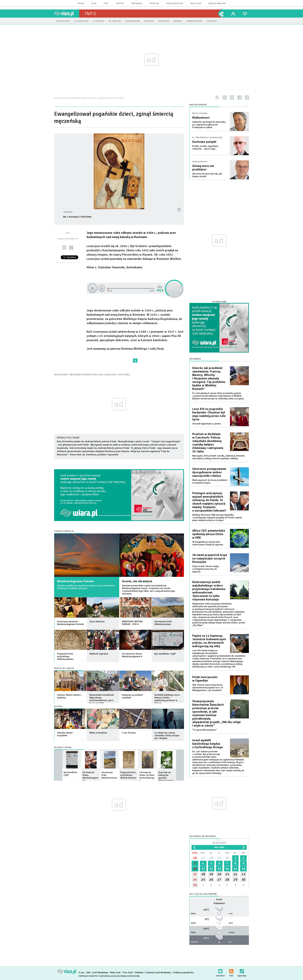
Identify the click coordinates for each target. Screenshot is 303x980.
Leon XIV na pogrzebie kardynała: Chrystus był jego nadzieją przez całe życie (209, 414)
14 (227, 869)
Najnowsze (195, 359)
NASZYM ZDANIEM (198, 105)
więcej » (83, 626)
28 (211, 858)
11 (203, 869)
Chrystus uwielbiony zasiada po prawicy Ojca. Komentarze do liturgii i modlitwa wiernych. (86, 587)
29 (219, 858)
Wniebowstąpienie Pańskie (75, 581)
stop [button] (102, 289)
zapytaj (120, 4)
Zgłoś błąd (242, 970)
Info (91, 14)
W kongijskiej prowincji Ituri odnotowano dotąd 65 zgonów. (208, 543)
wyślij (64, 248)
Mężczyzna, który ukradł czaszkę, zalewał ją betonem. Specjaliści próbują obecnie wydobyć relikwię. (219, 457)
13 (219, 869)
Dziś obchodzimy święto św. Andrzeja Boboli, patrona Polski (87, 442)
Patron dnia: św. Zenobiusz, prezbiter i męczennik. (95, 455)
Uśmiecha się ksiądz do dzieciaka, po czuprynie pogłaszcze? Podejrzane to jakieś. (209, 125)
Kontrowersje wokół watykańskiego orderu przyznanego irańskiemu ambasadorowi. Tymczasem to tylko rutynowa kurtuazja (209, 591)
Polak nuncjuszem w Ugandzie (205, 679)
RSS (231, 970)
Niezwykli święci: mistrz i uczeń (134, 442)
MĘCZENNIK (76, 375)
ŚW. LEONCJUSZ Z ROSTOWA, (115, 375)
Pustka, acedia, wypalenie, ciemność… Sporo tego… (205, 147)
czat (106, 4)
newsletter (232, 97)
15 (235, 869)
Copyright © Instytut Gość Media (94, 976)
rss (225, 97)
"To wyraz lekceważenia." (205, 730)
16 (243, 869)
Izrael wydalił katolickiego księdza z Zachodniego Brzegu (208, 744)
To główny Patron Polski (143, 448)
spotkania (137, 4)
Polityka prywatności (183, 973)
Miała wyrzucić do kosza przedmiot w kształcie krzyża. (210, 482)
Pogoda (219, 900)
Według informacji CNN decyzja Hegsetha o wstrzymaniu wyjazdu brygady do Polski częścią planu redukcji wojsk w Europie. (217, 518)
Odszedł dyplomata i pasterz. (207, 424)
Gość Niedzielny (175, 4)
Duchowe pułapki (204, 142)
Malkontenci (201, 118)
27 (203, 858)
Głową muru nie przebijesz (203, 168)
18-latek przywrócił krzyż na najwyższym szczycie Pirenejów (210, 558)
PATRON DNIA (91, 375)
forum (81, 4)
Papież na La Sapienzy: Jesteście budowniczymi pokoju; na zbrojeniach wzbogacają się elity (209, 641)
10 (195, 869)
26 (195, 858)
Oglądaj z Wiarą (63, 748)
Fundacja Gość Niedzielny (158, 973)
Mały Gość (196, 4)
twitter (247, 97)
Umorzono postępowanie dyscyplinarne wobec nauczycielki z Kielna (209, 472)
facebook (240, 97)
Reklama (139, 973)
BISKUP (64, 375)
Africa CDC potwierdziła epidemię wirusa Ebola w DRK (209, 534)
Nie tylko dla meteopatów (203, 894)
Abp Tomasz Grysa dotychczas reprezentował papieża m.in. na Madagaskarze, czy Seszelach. (208, 688)
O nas (81, 973)
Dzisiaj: (219, 842)
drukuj (71, 248)
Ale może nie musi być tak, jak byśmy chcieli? (207, 175)
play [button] (92, 288)
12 (211, 869)
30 (227, 858)
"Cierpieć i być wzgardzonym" (166, 442)
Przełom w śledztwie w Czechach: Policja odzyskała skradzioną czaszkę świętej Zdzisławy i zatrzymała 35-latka (208, 443)
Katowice (219, 903)
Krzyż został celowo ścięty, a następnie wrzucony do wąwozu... (206, 569)
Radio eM (154, 4)
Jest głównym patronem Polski (73, 445)
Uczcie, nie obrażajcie (137, 581)
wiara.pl (67, 14)
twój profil (233, 14)
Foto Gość (128, 973)
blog (94, 4)
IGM (88, 973)
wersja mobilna (217, 4)
